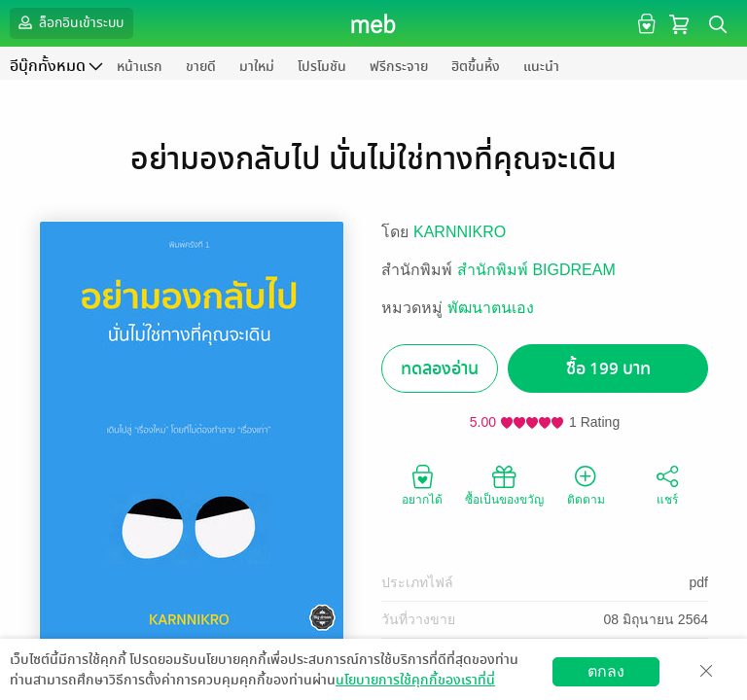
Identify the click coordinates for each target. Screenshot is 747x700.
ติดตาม (586, 484)
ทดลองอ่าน (440, 369)
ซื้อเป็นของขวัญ (504, 484)
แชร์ (667, 484)
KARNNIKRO (460, 232)
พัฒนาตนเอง (491, 308)
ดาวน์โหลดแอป (127, 685)
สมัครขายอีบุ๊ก (516, 685)
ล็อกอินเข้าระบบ (69, 22)
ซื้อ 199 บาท (608, 369)
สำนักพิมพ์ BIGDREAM (536, 270)
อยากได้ (422, 484)
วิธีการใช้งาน (618, 685)
